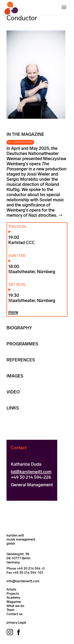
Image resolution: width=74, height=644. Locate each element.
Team (10, 610)
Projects (13, 594)
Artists (11, 589)
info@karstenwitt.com (23, 581)
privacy (12, 622)
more (13, 312)
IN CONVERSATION (20, 142)
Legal (22, 622)
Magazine (14, 602)
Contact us (15, 614)
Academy (13, 597)
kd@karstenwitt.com (31, 472)
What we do (15, 606)
